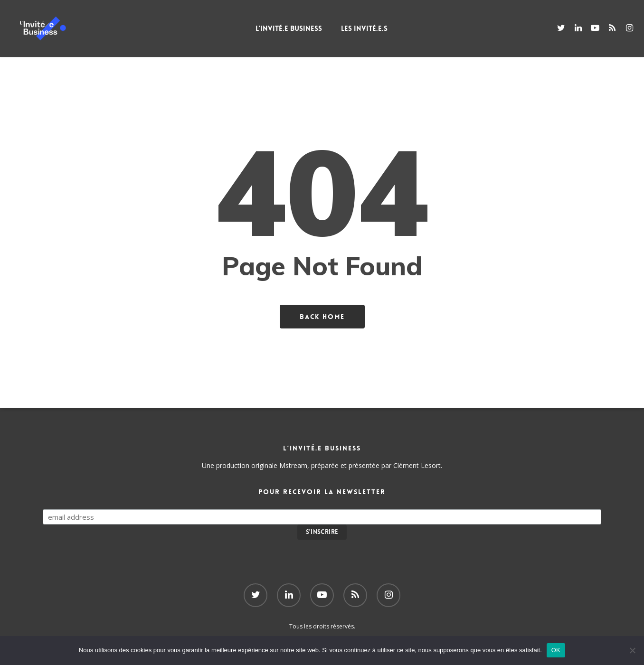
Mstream (293, 465)
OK (556, 650)
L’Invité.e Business (303, 28)
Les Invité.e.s (378, 28)
